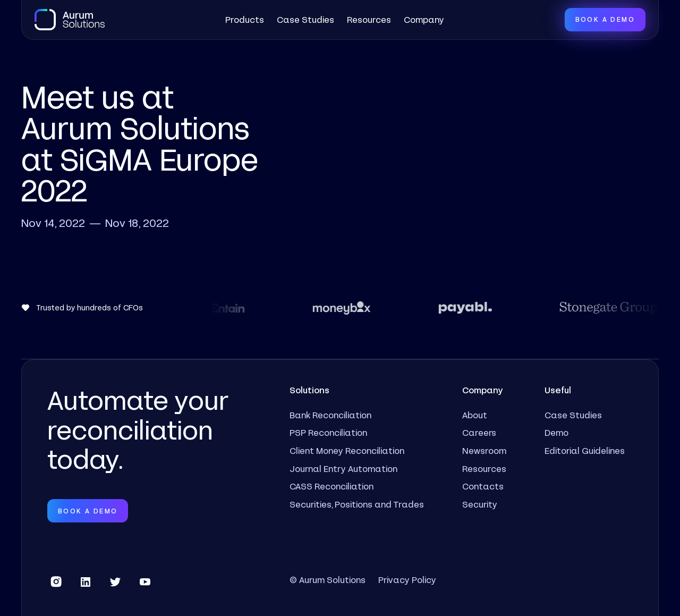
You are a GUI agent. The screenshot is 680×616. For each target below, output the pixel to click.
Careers (479, 432)
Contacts (483, 486)
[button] (245, 20)
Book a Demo (605, 19)
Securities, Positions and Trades (357, 504)
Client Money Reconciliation (347, 450)
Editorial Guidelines (585, 450)
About (475, 415)
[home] (70, 20)
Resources (369, 19)
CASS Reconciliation (331, 486)
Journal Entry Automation (343, 469)
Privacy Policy (407, 580)
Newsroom (484, 450)
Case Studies (305, 19)
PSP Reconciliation (328, 432)
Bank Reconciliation (330, 415)
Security (480, 504)
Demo (556, 432)
